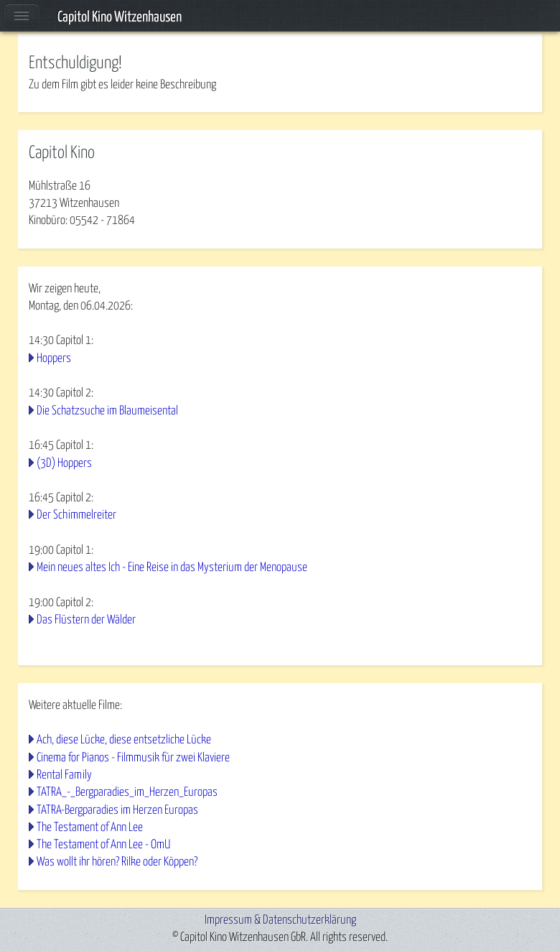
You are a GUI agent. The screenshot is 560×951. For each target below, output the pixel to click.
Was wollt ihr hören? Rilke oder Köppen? (117, 862)
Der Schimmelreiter (76, 515)
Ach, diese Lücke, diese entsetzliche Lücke (124, 740)
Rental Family (64, 775)
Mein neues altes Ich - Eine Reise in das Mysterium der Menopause (172, 568)
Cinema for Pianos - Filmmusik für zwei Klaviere (133, 758)
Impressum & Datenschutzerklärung (280, 920)
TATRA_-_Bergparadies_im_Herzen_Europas (127, 793)
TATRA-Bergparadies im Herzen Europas (117, 811)
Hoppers (54, 359)
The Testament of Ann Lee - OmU (103, 845)
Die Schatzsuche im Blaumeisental (107, 411)
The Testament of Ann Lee (90, 828)
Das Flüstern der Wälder (86, 620)
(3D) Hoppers (64, 464)
